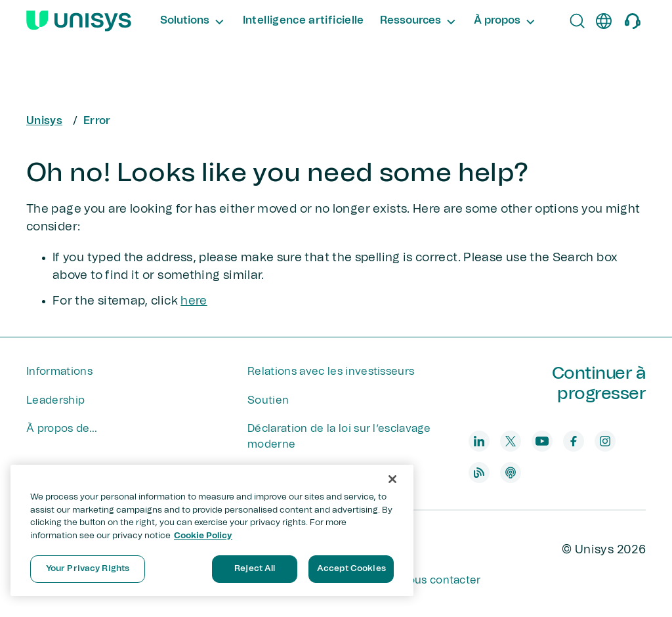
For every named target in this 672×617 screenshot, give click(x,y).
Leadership (55, 400)
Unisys (44, 121)
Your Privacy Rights (88, 569)
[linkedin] (479, 441)
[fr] (604, 21)
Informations (59, 372)
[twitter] (511, 441)
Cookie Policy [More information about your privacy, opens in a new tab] (203, 536)
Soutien (268, 400)
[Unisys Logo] (79, 21)
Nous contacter (440, 580)
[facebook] (574, 441)
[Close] (392, 479)
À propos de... (62, 429)
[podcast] (511, 473)
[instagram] (605, 441)
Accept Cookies (351, 569)
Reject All (255, 569)
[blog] (479, 473)
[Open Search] (577, 21)
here (194, 301)
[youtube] (542, 441)
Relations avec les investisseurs (331, 372)
